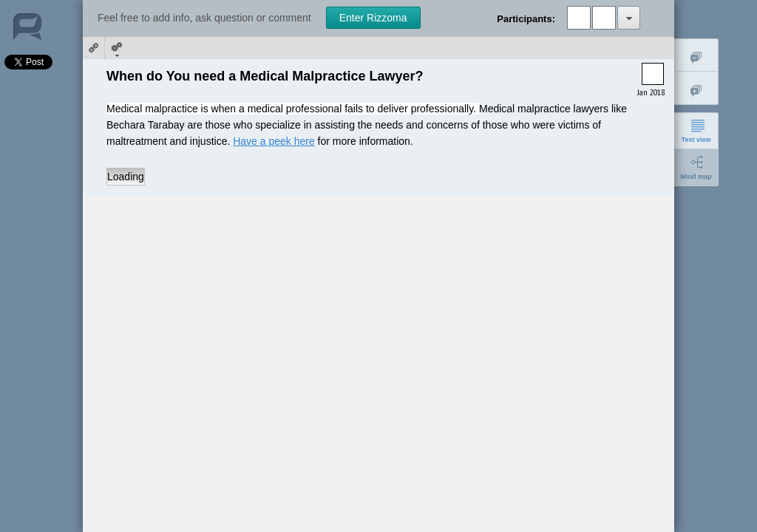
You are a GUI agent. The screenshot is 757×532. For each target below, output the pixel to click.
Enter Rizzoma (373, 18)
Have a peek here (274, 141)
